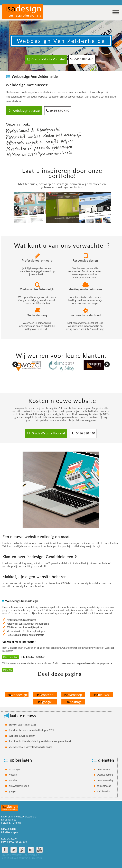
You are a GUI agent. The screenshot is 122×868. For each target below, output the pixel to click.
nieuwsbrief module (19, 786)
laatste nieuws (23, 716)
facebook (5, 850)
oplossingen (21, 760)
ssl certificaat (104, 786)
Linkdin (31, 850)
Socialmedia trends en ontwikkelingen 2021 (31, 730)
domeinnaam (104, 769)
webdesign (17, 695)
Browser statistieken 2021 (22, 725)
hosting (73, 702)
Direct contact (11, 657)
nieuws (101, 695)
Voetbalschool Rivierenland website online (30, 747)
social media (103, 791)
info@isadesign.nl (10, 832)
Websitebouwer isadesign (22, 736)
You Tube (40, 850)
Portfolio (8, 670)
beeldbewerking (105, 780)
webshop (73, 695)
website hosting (105, 775)
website (13, 775)
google (45, 702)
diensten (106, 760)
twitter (14, 850)
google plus (22, 850)
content (45, 695)
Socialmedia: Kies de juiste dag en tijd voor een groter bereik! (40, 741)
